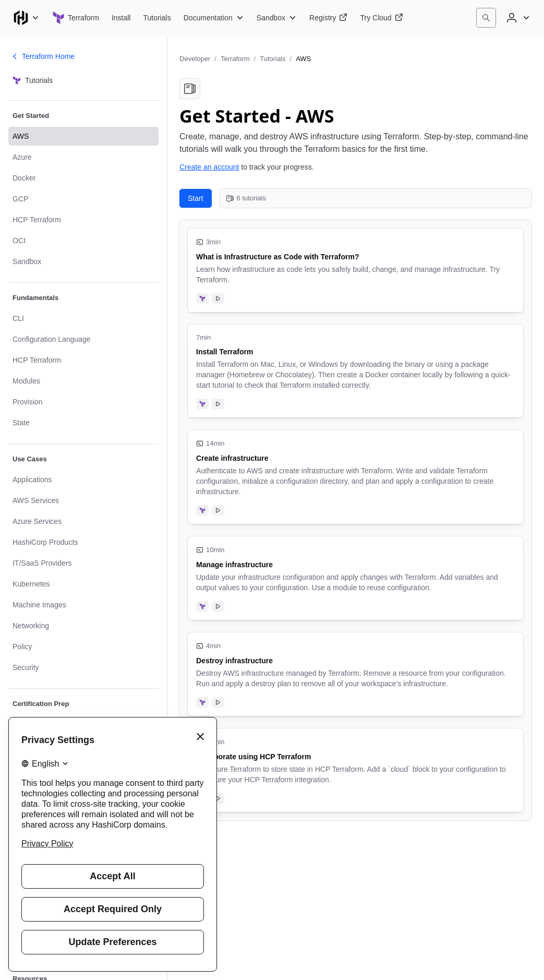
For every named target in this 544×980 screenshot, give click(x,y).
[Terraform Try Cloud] (381, 18)
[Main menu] (26, 18)
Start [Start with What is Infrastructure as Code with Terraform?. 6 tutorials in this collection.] (196, 198)
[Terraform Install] (121, 18)
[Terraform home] (76, 18)
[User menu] (517, 18)
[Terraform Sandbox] (277, 18)
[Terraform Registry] (328, 18)
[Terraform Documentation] (214, 18)
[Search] (486, 18)
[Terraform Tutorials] (157, 18)
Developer (195, 59)
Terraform (235, 59)
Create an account (209, 167)
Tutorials (273, 59)
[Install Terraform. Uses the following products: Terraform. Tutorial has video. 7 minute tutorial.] (355, 371)
